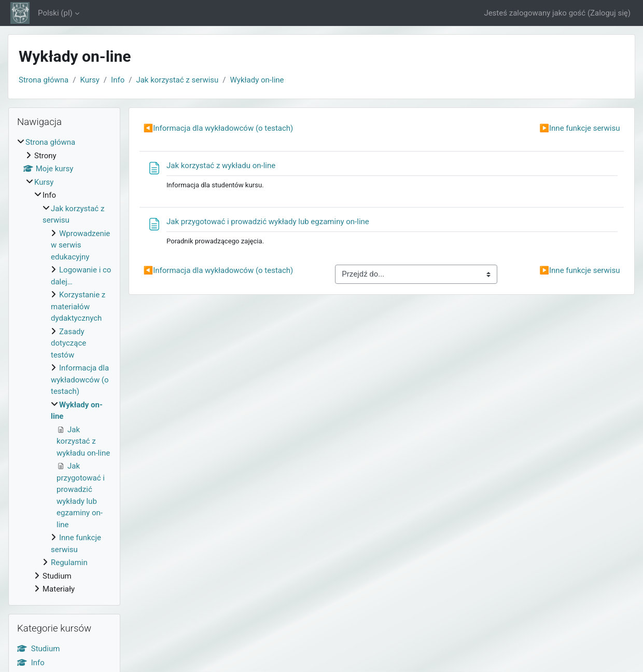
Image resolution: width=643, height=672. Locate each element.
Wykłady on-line (257, 80)
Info (118, 80)
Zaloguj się (609, 13)
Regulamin (69, 563)
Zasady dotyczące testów (68, 343)
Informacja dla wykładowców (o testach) (219, 128)
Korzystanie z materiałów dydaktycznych (78, 306)
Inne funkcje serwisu (579, 128)
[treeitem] (64, 366)
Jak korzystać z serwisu (177, 80)
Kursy (89, 80)
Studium (38, 649)
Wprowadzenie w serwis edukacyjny (80, 245)
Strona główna (44, 80)
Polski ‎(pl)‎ (55, 13)
